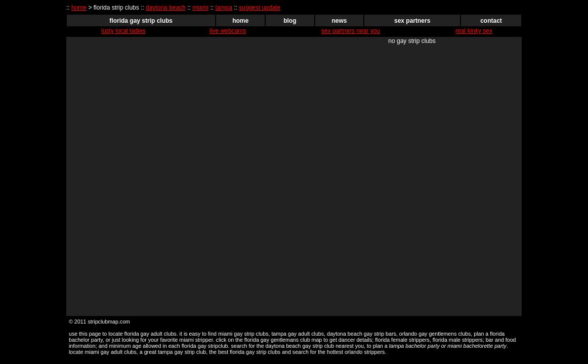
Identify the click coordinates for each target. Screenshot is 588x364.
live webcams (228, 31)
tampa (224, 8)
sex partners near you (351, 31)
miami (200, 8)
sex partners (412, 21)
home (79, 8)
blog (290, 21)
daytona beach (166, 8)
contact (491, 21)
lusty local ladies (123, 31)
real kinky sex (474, 31)
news (340, 21)
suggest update (260, 8)
